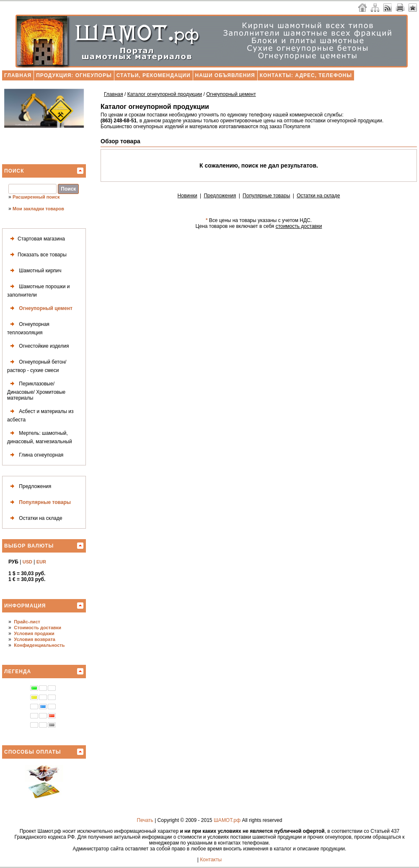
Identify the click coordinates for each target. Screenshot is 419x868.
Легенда (18, 672)
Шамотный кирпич (34, 271)
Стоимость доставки (38, 628)
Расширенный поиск (36, 197)
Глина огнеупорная (35, 455)
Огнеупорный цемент (40, 309)
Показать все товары (37, 255)
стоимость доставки (299, 226)
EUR (41, 562)
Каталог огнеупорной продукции (165, 94)
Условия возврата (35, 639)
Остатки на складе (35, 518)
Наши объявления (225, 75)
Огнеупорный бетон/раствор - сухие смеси (37, 365)
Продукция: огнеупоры (74, 75)
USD (27, 562)
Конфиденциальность (39, 645)
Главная (18, 75)
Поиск (14, 171)
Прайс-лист (27, 622)
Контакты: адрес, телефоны (306, 75)
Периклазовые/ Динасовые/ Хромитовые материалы (36, 390)
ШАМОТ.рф (227, 820)
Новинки (188, 196)
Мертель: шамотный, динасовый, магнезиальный (40, 436)
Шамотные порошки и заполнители (39, 290)
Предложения (29, 487)
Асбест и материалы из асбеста (40, 415)
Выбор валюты (29, 546)
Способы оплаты (33, 752)
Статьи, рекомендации (154, 75)
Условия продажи (34, 633)
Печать (145, 820)
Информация (25, 606)
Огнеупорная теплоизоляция (28, 327)
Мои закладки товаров (38, 209)
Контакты (211, 860)
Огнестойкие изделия (38, 346)
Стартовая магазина (36, 239)
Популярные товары (39, 502)
